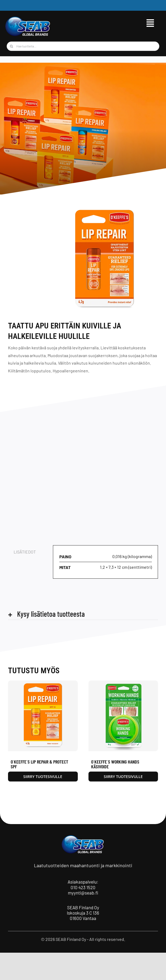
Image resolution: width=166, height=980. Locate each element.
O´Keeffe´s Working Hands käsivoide (115, 764)
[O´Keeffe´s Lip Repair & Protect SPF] (43, 683)
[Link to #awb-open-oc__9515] (150, 23)
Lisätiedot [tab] (25, 552)
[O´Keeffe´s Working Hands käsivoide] (123, 683)
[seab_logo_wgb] (28, 18)
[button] (83, 614)
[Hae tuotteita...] (83, 46)
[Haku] (11, 46)
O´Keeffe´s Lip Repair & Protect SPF (39, 764)
